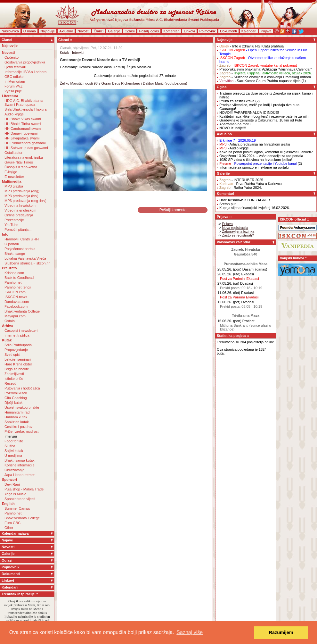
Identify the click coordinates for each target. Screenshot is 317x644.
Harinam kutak (16, 417)
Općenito (12, 57)
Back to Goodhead (19, 278)
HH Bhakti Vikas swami (23, 119)
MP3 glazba (14, 186)
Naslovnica (10, 31)
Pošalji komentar (174, 210)
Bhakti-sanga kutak (20, 460)
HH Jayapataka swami (22, 138)
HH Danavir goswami (21, 133)
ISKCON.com (15, 292)
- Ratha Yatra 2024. (241, 188)
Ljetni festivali (15, 67)
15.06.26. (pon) (229, 321)
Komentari (171, 31)
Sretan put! (228, 204)
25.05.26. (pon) (229, 269)
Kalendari (249, 31)
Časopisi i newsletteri (21, 330)
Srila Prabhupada (18, 345)
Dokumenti (228, 31)
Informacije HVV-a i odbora (25, 72)
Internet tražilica (17, 335)
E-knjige (11, 172)
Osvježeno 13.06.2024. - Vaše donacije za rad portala (261, 156)
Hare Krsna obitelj (18, 364)
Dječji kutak (13, 403)
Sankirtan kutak (17, 422)
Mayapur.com (15, 316)
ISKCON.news (16, 297)
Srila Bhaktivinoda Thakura (25, 109)
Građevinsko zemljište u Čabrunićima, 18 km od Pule (261, 120)
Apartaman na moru (235, 124)
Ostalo (10, 321)
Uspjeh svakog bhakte (22, 407)
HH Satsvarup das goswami (26, 148)
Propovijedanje (16, 350)
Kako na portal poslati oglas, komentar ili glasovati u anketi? (266, 152)
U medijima (13, 456)
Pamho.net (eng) (18, 287)
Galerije (114, 31)
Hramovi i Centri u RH (22, 239)
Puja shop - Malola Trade (24, 489)
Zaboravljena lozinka (238, 231)
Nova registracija (235, 228)
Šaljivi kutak (14, 451)
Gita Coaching (16, 398)
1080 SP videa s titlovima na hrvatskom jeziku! (256, 160)
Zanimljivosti (14, 374)
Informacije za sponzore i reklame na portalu (254, 167)
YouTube (11, 225)
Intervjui (11, 436)
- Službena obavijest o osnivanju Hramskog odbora (265, 77)
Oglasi (130, 31)
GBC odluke (14, 77)
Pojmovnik (208, 31)
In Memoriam (15, 81)
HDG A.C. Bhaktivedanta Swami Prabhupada (24, 103)
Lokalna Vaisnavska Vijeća (25, 258)
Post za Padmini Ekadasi (240, 279)
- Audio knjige (234, 148)
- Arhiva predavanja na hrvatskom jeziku (255, 144)
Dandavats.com (17, 302)
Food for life (14, 441)
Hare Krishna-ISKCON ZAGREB (245, 200)
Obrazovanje (14, 470)
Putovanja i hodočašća (22, 388)
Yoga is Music (15, 494)
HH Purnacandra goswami (25, 143)
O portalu (12, 244)
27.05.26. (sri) (228, 283)
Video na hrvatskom (20, 205)
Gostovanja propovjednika (25, 62)
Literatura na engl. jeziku (24, 157)
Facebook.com (16, 306)
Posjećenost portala (20, 249)
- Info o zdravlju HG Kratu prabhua (252, 46)
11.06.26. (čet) (229, 293)
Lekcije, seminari (18, 359)
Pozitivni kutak (16, 393)
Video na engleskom (20, 210)
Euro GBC (12, 523)
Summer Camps (17, 508)
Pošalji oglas (149, 31)
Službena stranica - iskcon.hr (27, 263)
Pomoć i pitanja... (18, 230)
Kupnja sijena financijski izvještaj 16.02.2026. (255, 208)
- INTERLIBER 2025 (241, 180)
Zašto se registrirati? (238, 235)
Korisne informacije (20, 465)
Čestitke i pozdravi (19, 427)
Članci (99, 31)
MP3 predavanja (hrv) (21, 196)
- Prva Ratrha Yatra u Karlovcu (251, 184)
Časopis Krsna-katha (21, 167)
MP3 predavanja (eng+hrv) (25, 201)
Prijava (266, 31)
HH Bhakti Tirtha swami (23, 124)
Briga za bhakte (17, 369)
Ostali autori (14, 153)
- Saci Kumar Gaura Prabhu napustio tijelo (260, 81)
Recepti (10, 383)
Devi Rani (12, 484)
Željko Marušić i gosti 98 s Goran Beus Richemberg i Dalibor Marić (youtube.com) (123, 83)
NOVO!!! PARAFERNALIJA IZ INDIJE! (249, 113)
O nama (30, 31)
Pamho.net (13, 282)
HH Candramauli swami (23, 129)
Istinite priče (14, 379)
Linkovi (189, 31)
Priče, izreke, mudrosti (22, 431)
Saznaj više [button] (190, 632)
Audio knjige (14, 114)
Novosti (83, 31)
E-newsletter (14, 177)
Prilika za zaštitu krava (237, 101)
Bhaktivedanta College (22, 311)
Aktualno (66, 31)
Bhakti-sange (15, 254)
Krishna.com (14, 273)
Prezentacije (14, 220)
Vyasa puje (13, 91)
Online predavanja (19, 215)
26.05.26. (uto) (229, 274)
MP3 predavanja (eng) (22, 191)
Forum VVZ (13, 86)
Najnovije (48, 31)
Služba (10, 446)
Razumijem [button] (281, 632)
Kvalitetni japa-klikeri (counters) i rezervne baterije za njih (264, 116)
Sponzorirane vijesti (20, 499)
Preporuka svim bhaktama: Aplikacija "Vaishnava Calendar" (266, 69)
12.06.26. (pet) (229, 302)
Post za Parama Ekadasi (239, 297)
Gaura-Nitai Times (19, 162)
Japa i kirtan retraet (20, 475)
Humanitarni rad (17, 412)
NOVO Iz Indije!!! (233, 128)
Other (9, 528)
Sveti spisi (12, 355)
